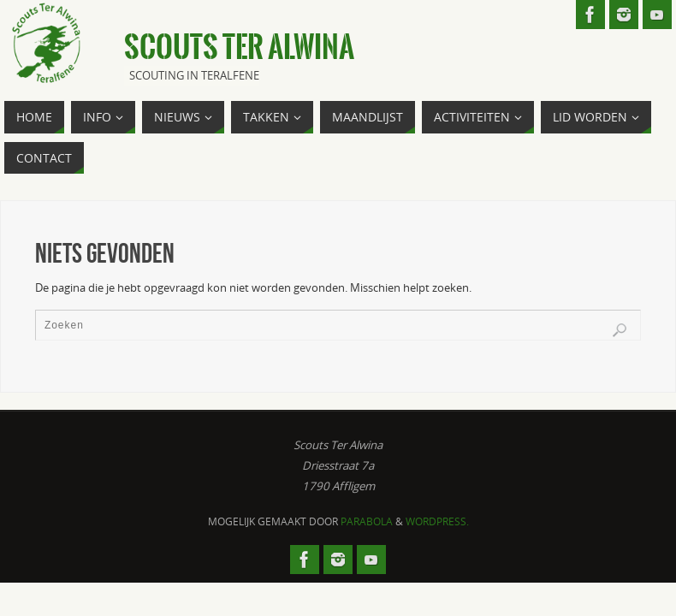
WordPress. (437, 521)
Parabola (367, 521)
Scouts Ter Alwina (239, 48)
